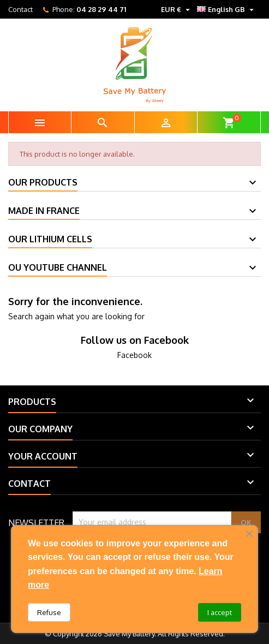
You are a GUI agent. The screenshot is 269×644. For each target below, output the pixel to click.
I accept (220, 612)
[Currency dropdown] (177, 9)
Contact (20, 9)
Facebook (134, 355)
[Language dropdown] (227, 9)
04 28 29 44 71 (101, 9)
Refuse (49, 612)
